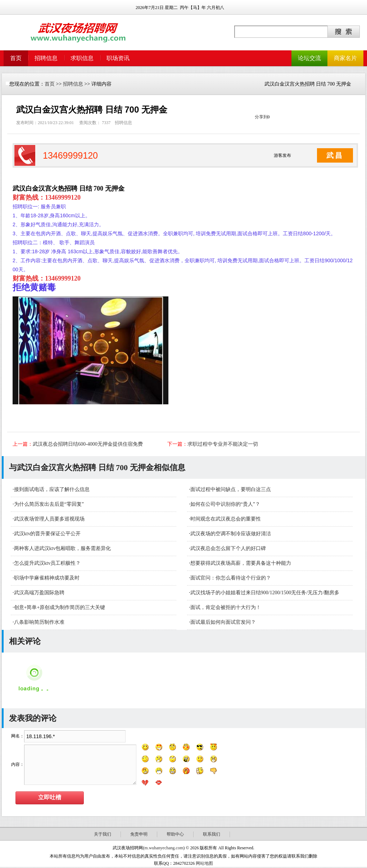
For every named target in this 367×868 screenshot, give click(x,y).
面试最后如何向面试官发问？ (223, 622)
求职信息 (82, 58)
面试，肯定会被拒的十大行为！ (226, 607)
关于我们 (103, 834)
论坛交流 (309, 58)
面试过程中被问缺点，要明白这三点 (231, 489)
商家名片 (345, 58)
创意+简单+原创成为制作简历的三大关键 (60, 607)
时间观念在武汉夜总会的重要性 (226, 519)
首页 (16, 58)
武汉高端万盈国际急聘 (39, 593)
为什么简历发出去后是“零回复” (49, 504)
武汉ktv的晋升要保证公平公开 (47, 534)
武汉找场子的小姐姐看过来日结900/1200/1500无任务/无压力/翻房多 (265, 593)
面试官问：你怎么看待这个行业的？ (231, 578)
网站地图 (204, 863)
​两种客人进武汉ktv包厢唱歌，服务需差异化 (63, 548)
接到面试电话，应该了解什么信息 (52, 489)
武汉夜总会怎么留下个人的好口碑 (228, 548)
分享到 (261, 117)
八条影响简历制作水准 (39, 622)
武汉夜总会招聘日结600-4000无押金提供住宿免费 (88, 444)
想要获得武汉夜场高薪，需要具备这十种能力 (241, 563)
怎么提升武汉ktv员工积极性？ (47, 563)
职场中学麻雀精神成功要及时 (47, 578)
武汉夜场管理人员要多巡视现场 (49, 519)
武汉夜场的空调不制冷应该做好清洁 (231, 534)
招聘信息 (46, 58)
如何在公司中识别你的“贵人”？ (225, 504)
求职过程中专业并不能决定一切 (223, 444)
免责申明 (139, 834)
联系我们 (212, 834)
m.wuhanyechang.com (164, 848)
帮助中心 (175, 834)
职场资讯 (118, 58)
